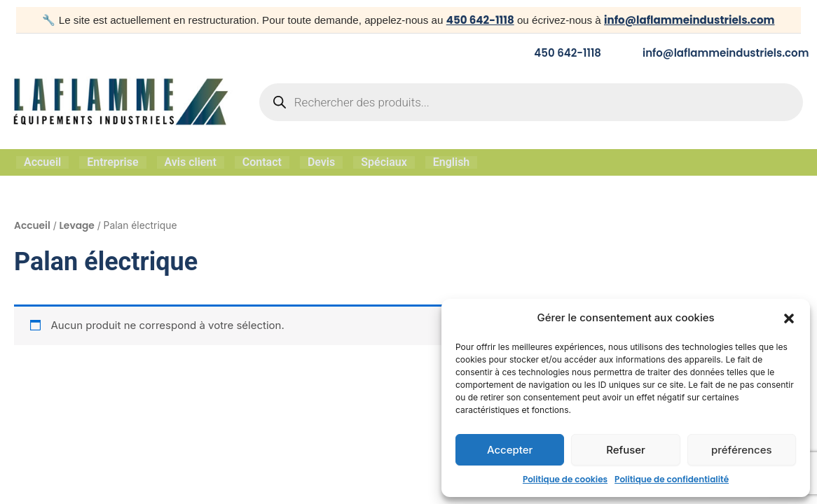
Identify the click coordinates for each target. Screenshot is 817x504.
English (452, 162)
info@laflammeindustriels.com (689, 20)
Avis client (191, 162)
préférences (742, 450)
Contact (262, 162)
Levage (77, 224)
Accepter (510, 450)
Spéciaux (384, 162)
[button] (789, 318)
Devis (321, 162)
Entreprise (112, 162)
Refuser (626, 450)
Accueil (42, 162)
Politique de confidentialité (672, 479)
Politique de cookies (565, 479)
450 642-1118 (479, 20)
